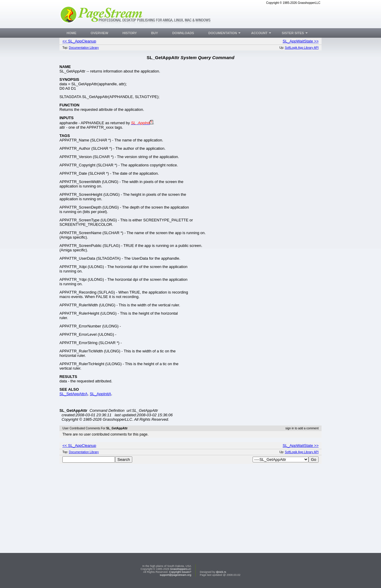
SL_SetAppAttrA (74, 394)
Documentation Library (84, 48)
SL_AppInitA (100, 394)
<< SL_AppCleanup (79, 41)
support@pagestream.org (175, 575)
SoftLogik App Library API (302, 48)
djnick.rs (221, 572)
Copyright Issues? (180, 572)
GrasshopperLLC (181, 569)
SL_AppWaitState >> (301, 41)
